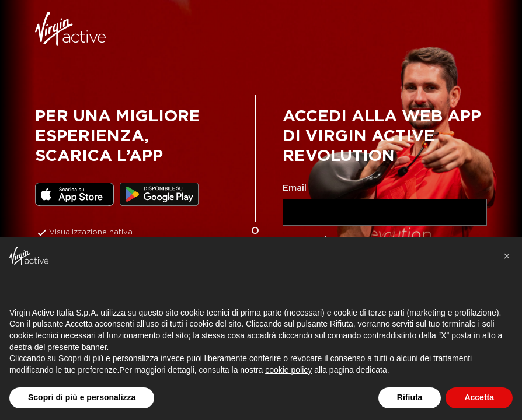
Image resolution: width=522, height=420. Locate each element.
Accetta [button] (479, 397)
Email (295, 188)
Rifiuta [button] (410, 397)
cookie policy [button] (288, 370)
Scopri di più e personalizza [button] (82, 397)
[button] (507, 256)
